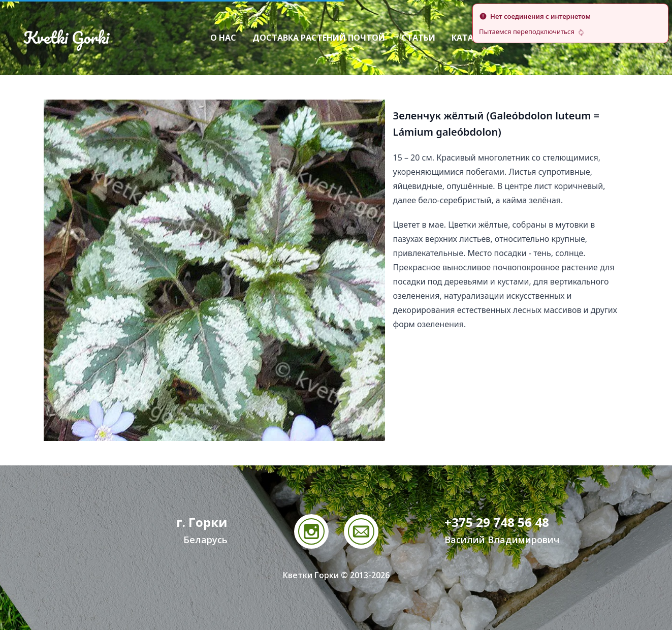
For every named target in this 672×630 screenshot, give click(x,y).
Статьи (418, 38)
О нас (223, 38)
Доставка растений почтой (319, 38)
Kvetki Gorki (66, 38)
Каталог (471, 38)
